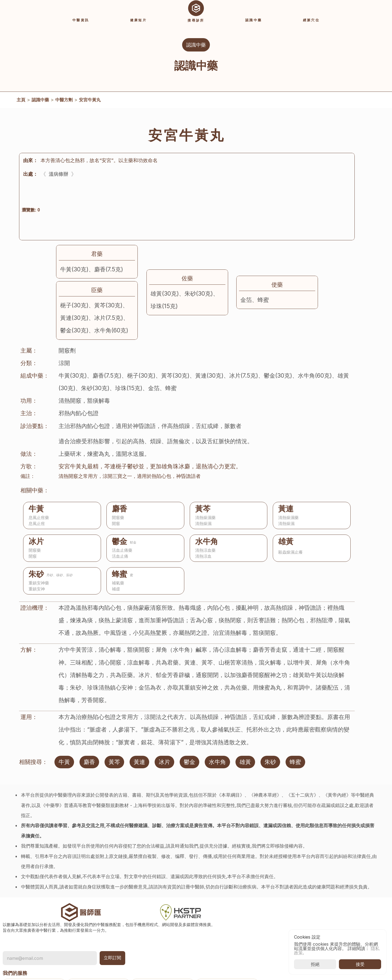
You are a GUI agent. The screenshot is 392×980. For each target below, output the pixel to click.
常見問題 (279, 897)
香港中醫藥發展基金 (345, 903)
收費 (219, 946)
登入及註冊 (226, 938)
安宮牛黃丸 (90, 107)
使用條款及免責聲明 (290, 923)
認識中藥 (40, 107)
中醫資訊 (224, 897)
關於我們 (279, 906)
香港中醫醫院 (339, 912)
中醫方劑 (64, 107)
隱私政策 (279, 915)
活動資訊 (224, 888)
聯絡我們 (279, 888)
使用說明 (224, 955)
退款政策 (279, 949)
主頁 (21, 107)
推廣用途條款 (283, 932)
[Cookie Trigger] (283, 941)
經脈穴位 (224, 915)
